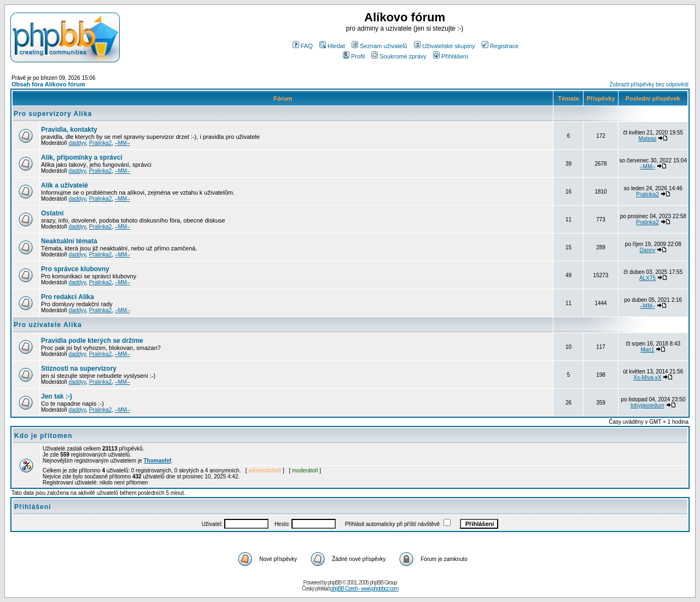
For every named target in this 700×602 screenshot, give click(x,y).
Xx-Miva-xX (647, 378)
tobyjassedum (647, 405)
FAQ (303, 46)
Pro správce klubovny (75, 269)
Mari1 (647, 350)
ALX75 (647, 278)
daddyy (78, 143)
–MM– (122, 143)
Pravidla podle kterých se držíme (92, 341)
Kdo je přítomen (43, 436)
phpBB (334, 583)
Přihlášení (451, 56)
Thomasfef (158, 461)
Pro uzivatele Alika (48, 325)
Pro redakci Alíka (68, 297)
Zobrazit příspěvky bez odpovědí (649, 84)
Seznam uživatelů (380, 46)
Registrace (500, 46)
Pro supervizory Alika (53, 114)
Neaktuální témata (69, 241)
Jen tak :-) (57, 396)
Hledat (332, 46)
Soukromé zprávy (399, 56)
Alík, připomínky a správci (82, 157)
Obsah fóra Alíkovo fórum (48, 84)
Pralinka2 (101, 143)
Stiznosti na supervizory (79, 369)
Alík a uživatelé (65, 185)
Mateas (647, 139)
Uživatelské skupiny (445, 46)
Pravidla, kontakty (69, 130)
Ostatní (52, 213)
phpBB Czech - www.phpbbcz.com (364, 589)
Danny (647, 250)
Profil (354, 56)
